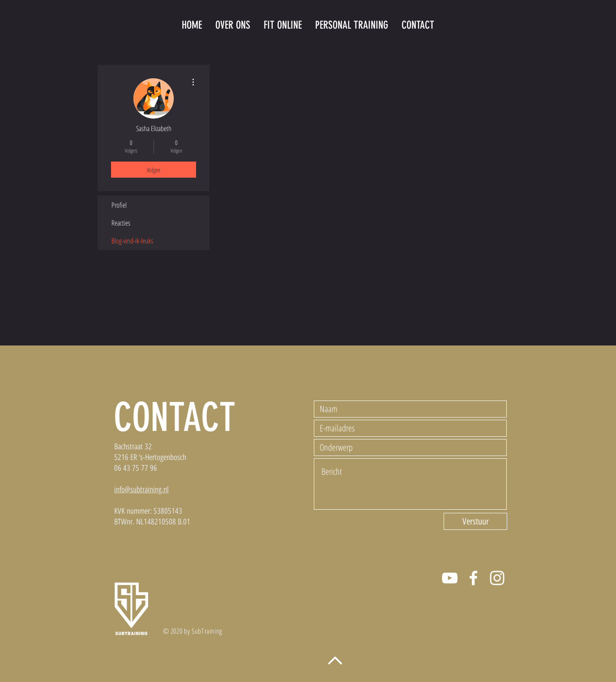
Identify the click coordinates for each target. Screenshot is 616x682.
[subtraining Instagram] (497, 578)
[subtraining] (450, 578)
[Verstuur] (475, 521)
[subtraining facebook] (473, 578)
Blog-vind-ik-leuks (132, 241)
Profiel (119, 205)
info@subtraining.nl (141, 490)
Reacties (121, 223)
